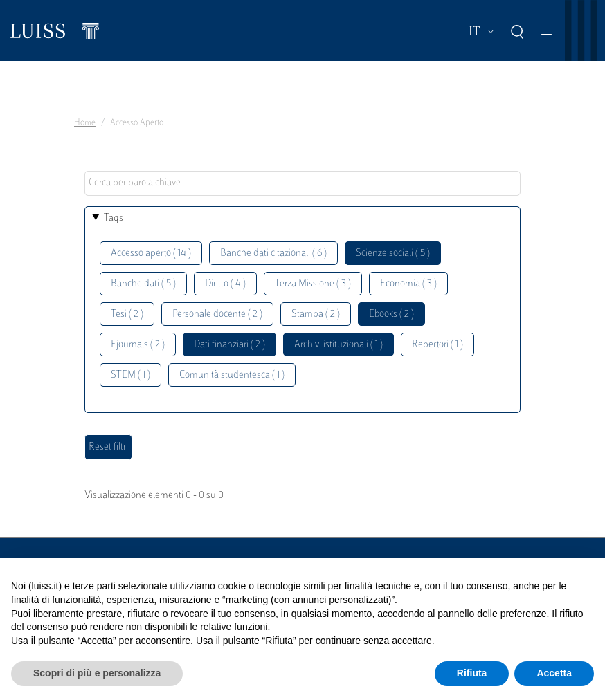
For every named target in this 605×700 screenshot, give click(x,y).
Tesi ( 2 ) (127, 314)
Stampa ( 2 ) (316, 314)
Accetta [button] (554, 673)
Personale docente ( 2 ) (217, 314)
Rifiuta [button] (472, 673)
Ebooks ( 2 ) (391, 314)
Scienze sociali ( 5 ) (393, 254)
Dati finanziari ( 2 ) (229, 345)
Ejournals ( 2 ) (138, 345)
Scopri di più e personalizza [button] (97, 673)
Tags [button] (114, 218)
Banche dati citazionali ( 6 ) (273, 254)
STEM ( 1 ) (130, 375)
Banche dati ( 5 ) (143, 284)
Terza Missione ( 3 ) (313, 284)
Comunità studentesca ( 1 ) (232, 375)
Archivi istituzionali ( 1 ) (338, 345)
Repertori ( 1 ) (437, 345)
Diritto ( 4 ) (225, 284)
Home (85, 123)
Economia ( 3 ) (408, 284)
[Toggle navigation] (550, 31)
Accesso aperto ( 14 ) (151, 254)
